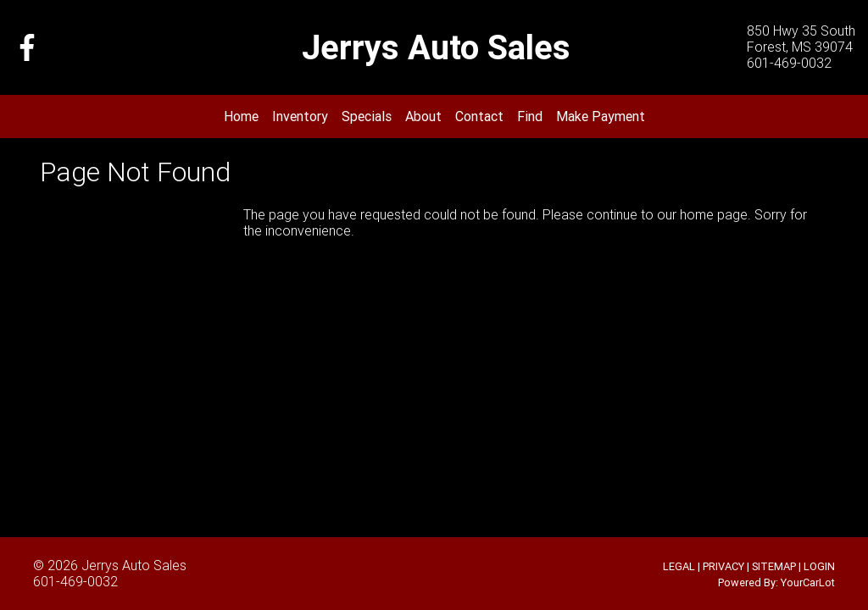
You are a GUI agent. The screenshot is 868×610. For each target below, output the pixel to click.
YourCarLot (808, 582)
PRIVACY (723, 566)
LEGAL (679, 566)
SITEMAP (774, 566)
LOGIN (819, 566)
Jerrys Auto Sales (134, 565)
